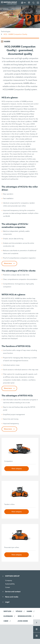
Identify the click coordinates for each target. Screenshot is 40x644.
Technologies (6, 32)
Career (8, 587)
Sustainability (10, 584)
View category (17, 469)
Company (9, 580)
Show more (9, 263)
